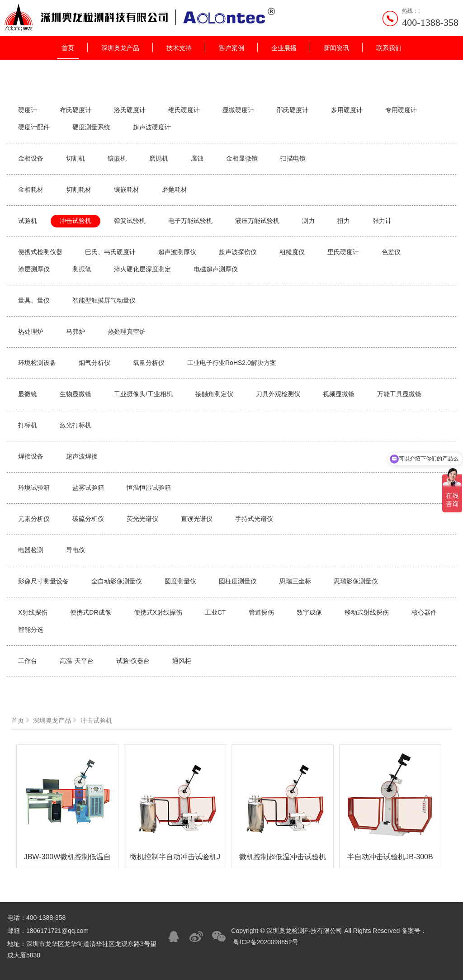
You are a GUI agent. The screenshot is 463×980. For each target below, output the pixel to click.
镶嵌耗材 (127, 189)
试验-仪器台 (133, 661)
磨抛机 (159, 158)
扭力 (344, 221)
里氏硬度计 (343, 252)
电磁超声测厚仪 (216, 269)
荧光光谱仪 (142, 519)
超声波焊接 (82, 456)
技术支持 (179, 48)
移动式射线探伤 (367, 612)
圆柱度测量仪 (238, 581)
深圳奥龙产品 (120, 48)
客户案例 (231, 48)
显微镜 (28, 394)
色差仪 (391, 252)
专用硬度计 (401, 110)
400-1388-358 (430, 22)
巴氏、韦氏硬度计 (110, 252)
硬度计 (28, 110)
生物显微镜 (76, 394)
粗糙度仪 (292, 252)
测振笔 (82, 269)
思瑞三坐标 (295, 581)
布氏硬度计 (76, 110)
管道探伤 (261, 612)
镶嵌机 (117, 158)
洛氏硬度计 (130, 110)
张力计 (382, 221)
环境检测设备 (37, 363)
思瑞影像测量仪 (356, 581)
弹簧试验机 (130, 221)
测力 (308, 221)
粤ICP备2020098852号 (266, 942)
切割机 (76, 158)
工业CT (215, 612)
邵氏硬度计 (293, 110)
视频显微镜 (339, 394)
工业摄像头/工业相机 (143, 394)
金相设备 (31, 158)
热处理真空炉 (127, 331)
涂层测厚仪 (34, 269)
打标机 (28, 425)
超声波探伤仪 (238, 252)
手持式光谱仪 (254, 519)
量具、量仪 (34, 300)
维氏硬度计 (184, 110)
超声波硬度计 (152, 127)
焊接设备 (31, 456)
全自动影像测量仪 (117, 581)
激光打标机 (76, 425)
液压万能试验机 (257, 221)
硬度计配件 (34, 127)
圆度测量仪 (180, 581)
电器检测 (31, 550)
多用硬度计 (347, 110)
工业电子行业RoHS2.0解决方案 (232, 363)
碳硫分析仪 (88, 519)
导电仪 (76, 550)
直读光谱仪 (197, 519)
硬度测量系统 (91, 127)
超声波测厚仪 (177, 252)
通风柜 (182, 661)
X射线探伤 (33, 612)
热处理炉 (31, 331)
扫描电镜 (293, 158)
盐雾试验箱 (88, 488)
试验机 (28, 221)
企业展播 (284, 48)
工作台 (28, 661)
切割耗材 (79, 189)
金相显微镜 (242, 158)
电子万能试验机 (190, 221)
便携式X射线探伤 (158, 612)
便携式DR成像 (90, 612)
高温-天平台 (77, 661)
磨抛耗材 (175, 189)
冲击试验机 (76, 221)
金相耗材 (31, 189)
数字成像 (309, 612)
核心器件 (424, 612)
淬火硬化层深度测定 (142, 269)
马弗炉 (76, 331)
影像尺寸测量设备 (43, 581)
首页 (68, 48)
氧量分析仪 (149, 363)
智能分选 (31, 630)
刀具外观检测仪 (278, 394)
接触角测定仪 (214, 394)
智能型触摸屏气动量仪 (104, 300)
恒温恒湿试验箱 (149, 488)
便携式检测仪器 (40, 252)
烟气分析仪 (94, 363)
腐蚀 (197, 158)
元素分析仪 (34, 519)
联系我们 (389, 48)
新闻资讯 (336, 48)
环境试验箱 (34, 488)
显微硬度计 (238, 110)
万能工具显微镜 (399, 394)
